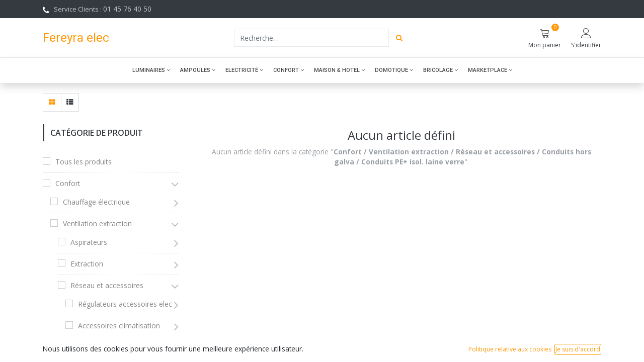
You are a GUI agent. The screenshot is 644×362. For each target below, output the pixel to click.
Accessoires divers (108, 347)
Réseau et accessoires (107, 285)
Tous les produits (84, 162)
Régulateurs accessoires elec (125, 304)
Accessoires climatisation (119, 326)
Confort (68, 183)
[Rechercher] (399, 38)
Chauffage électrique (96, 202)
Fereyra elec (76, 37)
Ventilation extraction (97, 223)
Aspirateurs (89, 242)
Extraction (87, 264)
